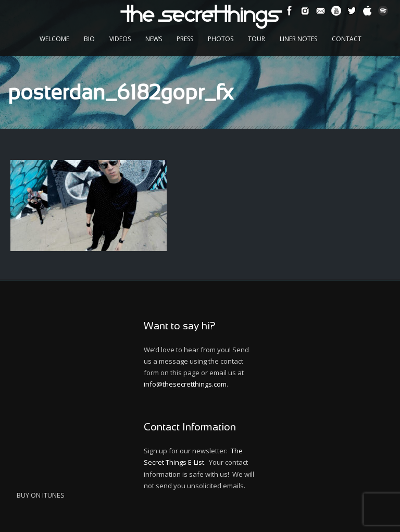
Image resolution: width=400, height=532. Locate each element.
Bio (89, 39)
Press (185, 39)
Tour (257, 39)
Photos (221, 39)
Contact (347, 39)
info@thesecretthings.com (185, 384)
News (154, 39)
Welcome (54, 39)
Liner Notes (298, 39)
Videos (120, 39)
